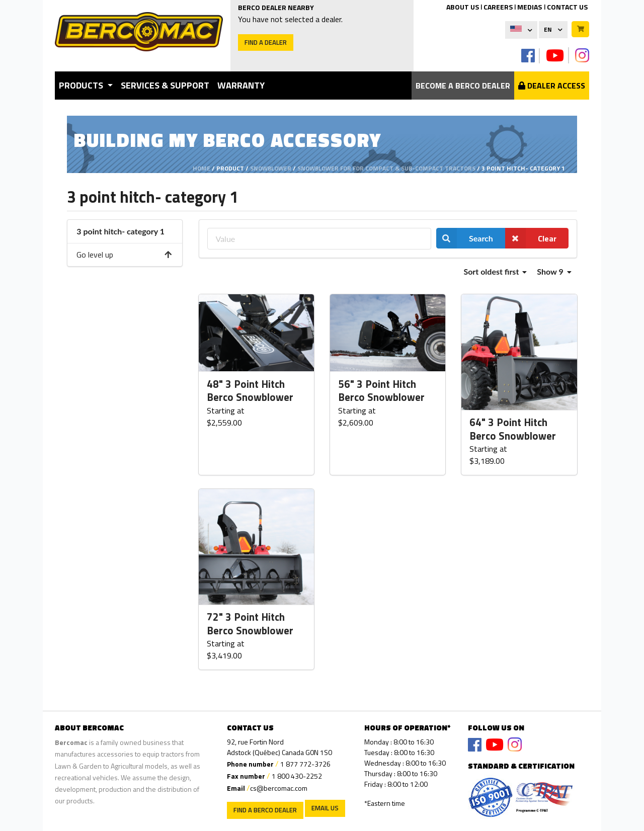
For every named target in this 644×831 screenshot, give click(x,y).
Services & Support (165, 85)
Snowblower (271, 168)
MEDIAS (530, 7)
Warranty (241, 85)
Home (202, 168)
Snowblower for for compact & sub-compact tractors (386, 168)
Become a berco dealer (463, 86)
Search (465, 238)
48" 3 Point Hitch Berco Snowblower (250, 391)
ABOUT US (463, 7)
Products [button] (82, 85)
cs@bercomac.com (279, 788)
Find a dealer (266, 42)
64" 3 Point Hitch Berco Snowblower (513, 429)
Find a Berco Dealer (265, 810)
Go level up (125, 255)
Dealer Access (552, 86)
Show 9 (554, 271)
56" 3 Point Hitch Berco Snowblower (381, 391)
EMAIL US (325, 808)
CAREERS (498, 7)
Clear (531, 238)
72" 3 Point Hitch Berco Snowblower (250, 624)
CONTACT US (567, 7)
